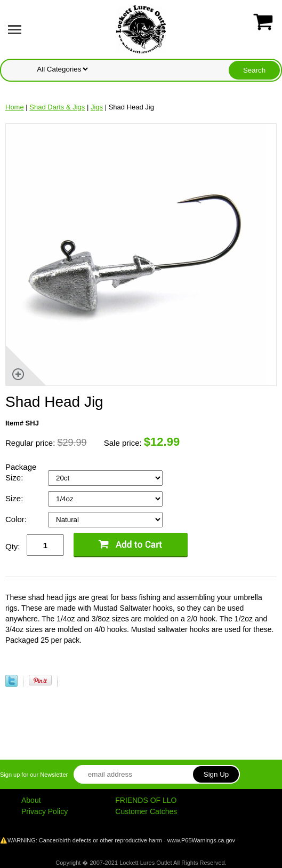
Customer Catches (146, 811)
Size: (15, 498)
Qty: (13, 546)
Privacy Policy (45, 811)
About (31, 800)
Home (15, 107)
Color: (17, 519)
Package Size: (21, 472)
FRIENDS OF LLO (146, 800)
